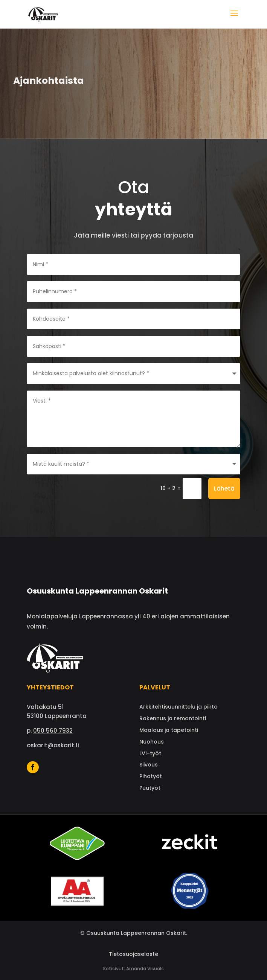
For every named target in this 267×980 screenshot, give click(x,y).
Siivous (149, 765)
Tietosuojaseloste (133, 954)
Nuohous (152, 742)
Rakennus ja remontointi (173, 718)
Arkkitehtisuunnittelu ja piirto (179, 707)
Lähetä (224, 488)
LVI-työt (150, 753)
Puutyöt (150, 788)
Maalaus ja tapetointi (169, 730)
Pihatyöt (151, 776)
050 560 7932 (53, 731)
